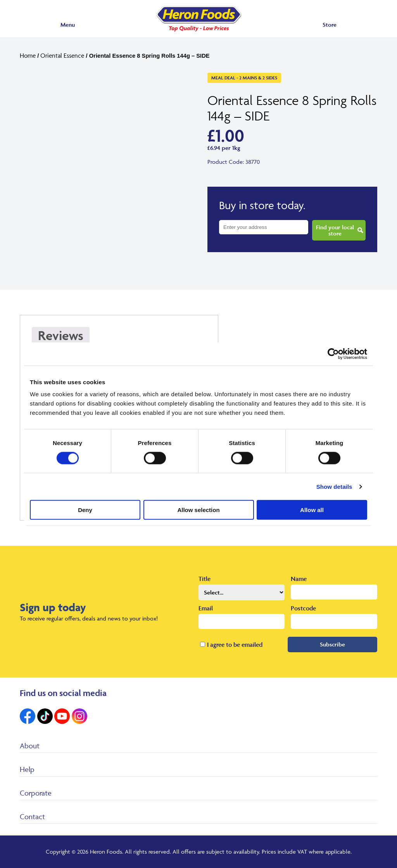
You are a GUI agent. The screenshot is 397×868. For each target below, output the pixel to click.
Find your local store (335, 230)
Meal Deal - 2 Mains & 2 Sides (244, 78)
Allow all (312, 510)
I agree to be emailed (235, 645)
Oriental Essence (62, 55)
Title (205, 579)
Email (206, 608)
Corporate (36, 793)
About (30, 746)
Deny (85, 510)
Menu (68, 25)
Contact (32, 816)
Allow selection (198, 510)
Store (330, 25)
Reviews (61, 335)
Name (299, 579)
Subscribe (332, 644)
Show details (334, 486)
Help (27, 769)
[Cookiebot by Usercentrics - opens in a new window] (333, 354)
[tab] (61, 339)
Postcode (303, 608)
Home (28, 55)
